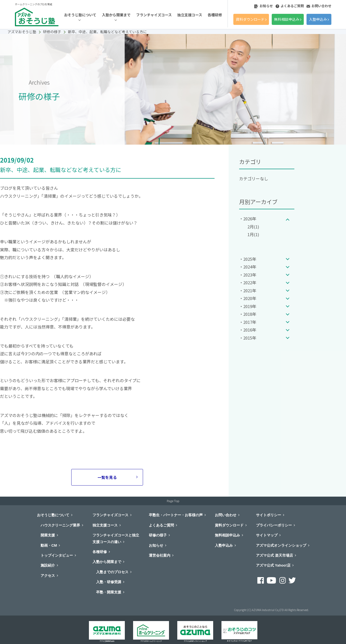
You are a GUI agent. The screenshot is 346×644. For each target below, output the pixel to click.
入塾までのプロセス (112, 572)
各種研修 (215, 15)
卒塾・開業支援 (109, 592)
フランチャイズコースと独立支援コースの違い (116, 538)
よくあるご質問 (290, 6)
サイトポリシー (269, 515)
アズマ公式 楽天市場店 (274, 555)
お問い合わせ (319, 6)
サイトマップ (267, 535)
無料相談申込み (287, 19)
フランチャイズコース (154, 15)
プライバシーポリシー (274, 525)
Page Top (173, 501)
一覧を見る (107, 477)
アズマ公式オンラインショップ (281, 545)
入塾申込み (318, 19)
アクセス (48, 576)
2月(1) (253, 227)
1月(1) (253, 234)
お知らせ (264, 6)
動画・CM (49, 545)
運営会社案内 (160, 555)
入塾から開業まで (116, 15)
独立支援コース (190, 15)
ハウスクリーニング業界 (60, 525)
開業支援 (48, 535)
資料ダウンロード (250, 19)
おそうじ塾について (80, 15)
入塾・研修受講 (109, 582)
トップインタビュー (57, 555)
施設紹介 (48, 565)
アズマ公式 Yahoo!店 (273, 565)
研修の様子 (158, 535)
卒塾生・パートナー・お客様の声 (176, 515)
